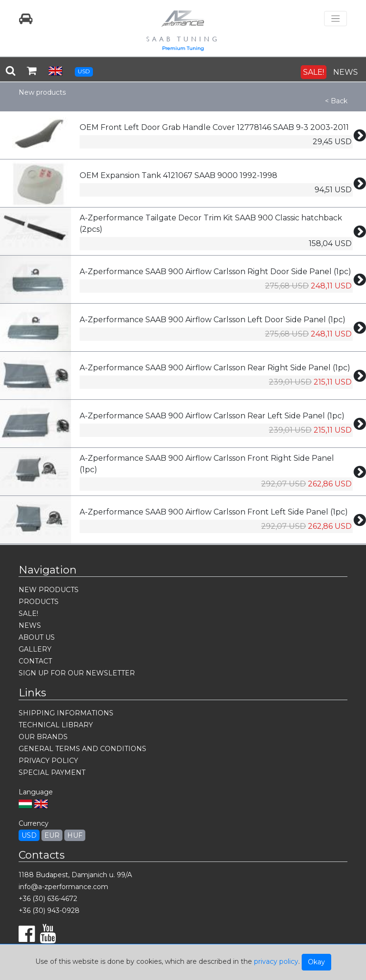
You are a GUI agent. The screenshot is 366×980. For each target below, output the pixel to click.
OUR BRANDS (43, 737)
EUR (52, 835)
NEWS (346, 72)
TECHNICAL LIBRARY (56, 725)
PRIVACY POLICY (48, 761)
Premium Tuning (183, 48)
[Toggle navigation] (335, 19)
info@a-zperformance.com (63, 887)
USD (84, 71)
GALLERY (35, 649)
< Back (336, 101)
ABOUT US (37, 637)
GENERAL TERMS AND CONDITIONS (82, 749)
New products (42, 92)
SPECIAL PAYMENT (52, 772)
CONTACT (35, 661)
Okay (316, 962)
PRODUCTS (39, 602)
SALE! (314, 72)
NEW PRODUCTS (49, 590)
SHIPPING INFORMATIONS (66, 713)
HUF (75, 835)
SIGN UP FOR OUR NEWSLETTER (77, 673)
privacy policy (276, 961)
